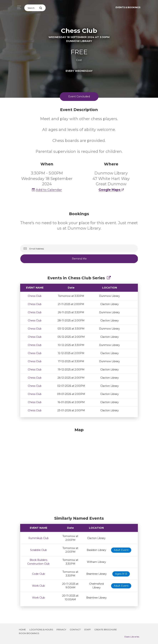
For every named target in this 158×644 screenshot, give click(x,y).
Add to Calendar (47, 190)
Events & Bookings (128, 7)
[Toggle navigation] (18, 7)
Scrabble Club (39, 550)
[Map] (79, 471)
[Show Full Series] (109, 278)
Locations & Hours (41, 630)
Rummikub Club (39, 538)
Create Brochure (106, 630)
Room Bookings (29, 633)
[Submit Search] (42, 8)
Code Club (39, 574)
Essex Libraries (132, 637)
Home (22, 630)
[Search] (32, 8)
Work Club (39, 586)
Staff (87, 630)
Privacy (61, 630)
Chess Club (35, 296)
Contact (75, 630)
